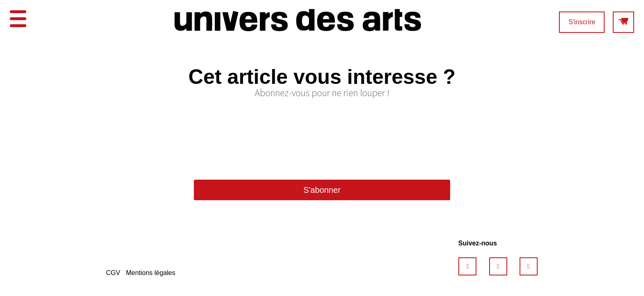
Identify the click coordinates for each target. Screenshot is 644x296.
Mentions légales (151, 273)
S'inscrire (582, 22)
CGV (113, 273)
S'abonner (322, 190)
